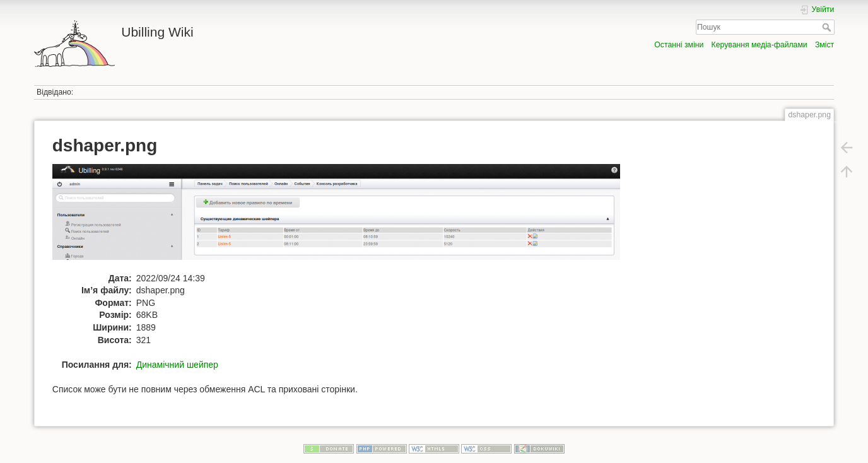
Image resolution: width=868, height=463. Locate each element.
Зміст (824, 45)
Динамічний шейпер (177, 365)
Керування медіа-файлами (759, 45)
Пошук (828, 27)
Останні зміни (679, 45)
